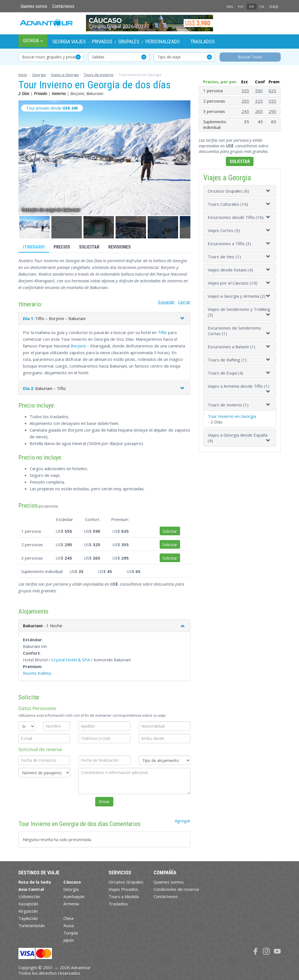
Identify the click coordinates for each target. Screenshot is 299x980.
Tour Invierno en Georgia (232, 416)
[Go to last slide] (27, 158)
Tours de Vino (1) (224, 257)
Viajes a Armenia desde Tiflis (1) (239, 386)
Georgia (39, 75)
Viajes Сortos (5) (224, 230)
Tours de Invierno (99, 75)
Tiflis (162, 332)
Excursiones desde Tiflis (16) (236, 217)
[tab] (240, 191)
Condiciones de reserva (176, 889)
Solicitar (89, 247)
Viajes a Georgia (65, 75)
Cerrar (184, 302)
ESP (252, 7)
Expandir (166, 302)
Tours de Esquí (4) (225, 373)
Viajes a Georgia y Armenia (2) (237, 296)
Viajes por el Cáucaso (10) (233, 283)
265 (259, 111)
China (68, 918)
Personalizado (163, 42)
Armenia (71, 904)
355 (272, 101)
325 (259, 101)
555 (245, 91)
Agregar (183, 821)
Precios (62, 247)
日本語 (274, 7)
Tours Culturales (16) (228, 204)
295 (245, 101)
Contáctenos (63, 6)
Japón (69, 940)
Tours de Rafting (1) (227, 360)
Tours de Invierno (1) (228, 405)
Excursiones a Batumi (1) (231, 347)
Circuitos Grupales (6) (228, 191)
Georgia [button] (33, 41)
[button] (34, 227)
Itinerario (34, 247)
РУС (241, 7)
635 (272, 91)
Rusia (69, 925)
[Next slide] (182, 158)
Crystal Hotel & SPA (70, 660)
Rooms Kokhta (37, 673)
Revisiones (119, 247)
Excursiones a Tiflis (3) (229, 243)
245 (245, 111)
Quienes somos (34, 6)
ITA (262, 7)
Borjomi (78, 346)
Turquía (71, 933)
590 (259, 91)
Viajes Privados (123, 889)
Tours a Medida (124, 896)
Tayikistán (28, 918)
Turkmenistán (32, 925)
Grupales (129, 42)
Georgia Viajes (69, 42)
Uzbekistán (29, 896)
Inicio (23, 75)
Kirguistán (28, 911)
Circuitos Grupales (126, 882)
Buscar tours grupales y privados (52, 57)
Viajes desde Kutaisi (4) (230, 270)
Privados (102, 42)
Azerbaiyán (74, 896)
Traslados (203, 42)
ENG (230, 7)
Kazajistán (28, 904)
